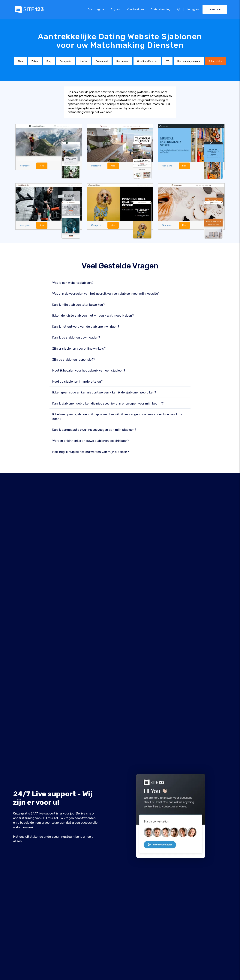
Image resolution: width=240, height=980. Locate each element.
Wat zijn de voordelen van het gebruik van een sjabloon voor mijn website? (106, 294)
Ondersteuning (161, 9)
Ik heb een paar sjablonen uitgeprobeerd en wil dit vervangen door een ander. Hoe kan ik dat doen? (118, 417)
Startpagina (96, 9)
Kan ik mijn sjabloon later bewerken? (79, 305)
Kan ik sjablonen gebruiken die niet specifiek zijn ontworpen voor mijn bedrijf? (108, 403)
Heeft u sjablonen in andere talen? (78, 382)
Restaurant (123, 61)
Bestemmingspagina (189, 61)
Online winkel (215, 61)
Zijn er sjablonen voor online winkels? (79, 349)
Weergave (25, 166)
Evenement (102, 61)
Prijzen (115, 9)
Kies (42, 166)
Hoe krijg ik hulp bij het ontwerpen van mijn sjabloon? (91, 452)
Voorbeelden (135, 9)
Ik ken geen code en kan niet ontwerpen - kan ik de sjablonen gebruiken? (104, 393)
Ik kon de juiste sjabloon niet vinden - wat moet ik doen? (93, 316)
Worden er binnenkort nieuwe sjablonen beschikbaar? (91, 441)
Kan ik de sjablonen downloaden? (76, 338)
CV (167, 61)
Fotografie (66, 61)
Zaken (35, 61)
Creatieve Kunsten (147, 61)
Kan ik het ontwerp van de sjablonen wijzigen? (86, 327)
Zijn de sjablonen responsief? (74, 360)
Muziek (83, 61)
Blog (49, 61)
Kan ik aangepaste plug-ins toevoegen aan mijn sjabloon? (94, 430)
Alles (20, 61)
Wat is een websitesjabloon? (73, 283)
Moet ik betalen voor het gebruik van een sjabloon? (89, 371)
